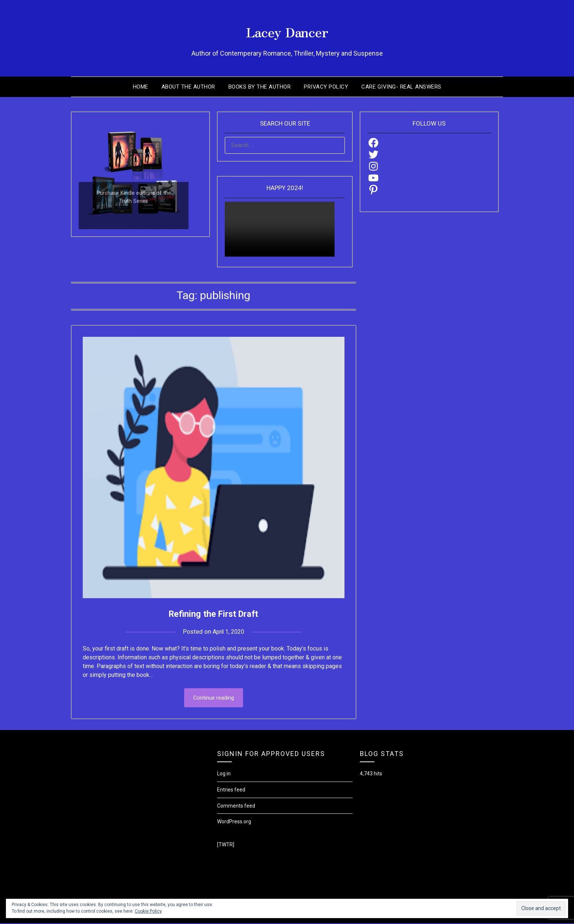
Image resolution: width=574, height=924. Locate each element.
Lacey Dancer (287, 30)
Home (141, 87)
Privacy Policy (326, 87)
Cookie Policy (148, 911)
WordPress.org (234, 822)
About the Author (188, 87)
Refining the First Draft (214, 613)
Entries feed (231, 790)
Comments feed (236, 806)
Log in (224, 774)
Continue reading (214, 698)
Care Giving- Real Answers (401, 87)
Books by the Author (260, 87)
